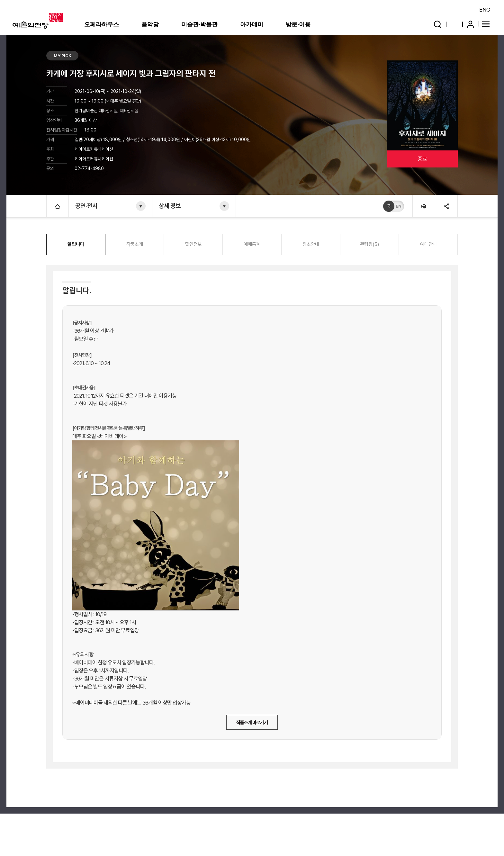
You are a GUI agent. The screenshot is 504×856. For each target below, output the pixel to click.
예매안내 (428, 244)
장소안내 (311, 244)
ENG (485, 10)
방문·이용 (298, 24)
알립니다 (76, 244)
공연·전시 (86, 206)
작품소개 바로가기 (252, 723)
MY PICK (63, 56)
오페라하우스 (102, 24)
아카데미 (252, 24)
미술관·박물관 (199, 24)
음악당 (150, 24)
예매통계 (252, 244)
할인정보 (194, 244)
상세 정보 (170, 206)
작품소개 (135, 244)
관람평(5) (369, 244)
